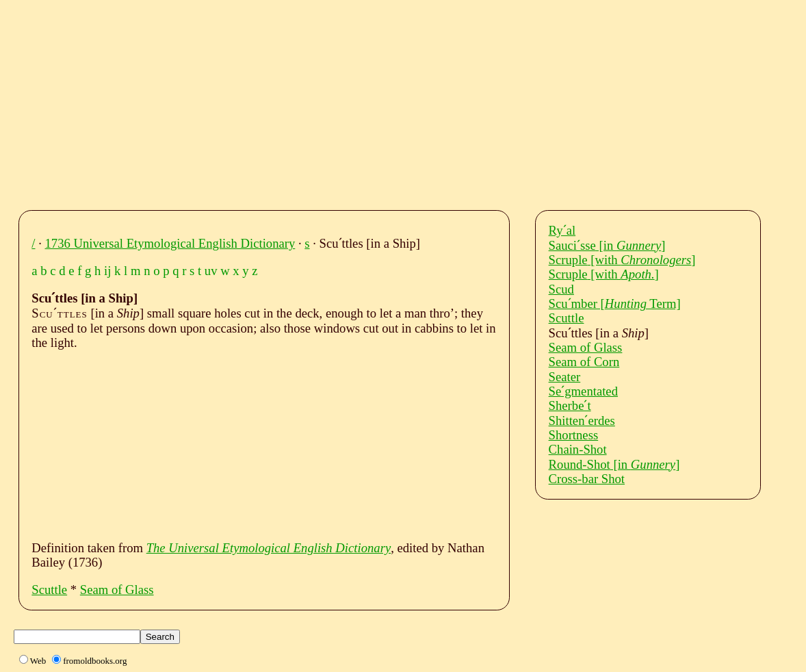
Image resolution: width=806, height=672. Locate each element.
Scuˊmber (615, 303)
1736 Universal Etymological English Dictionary (170, 243)
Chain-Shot (578, 449)
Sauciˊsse (607, 245)
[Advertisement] (416, 101)
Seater (565, 377)
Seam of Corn (584, 362)
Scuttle (49, 590)
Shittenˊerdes (582, 421)
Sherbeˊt (570, 405)
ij (107, 271)
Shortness (574, 435)
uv (211, 271)
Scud (561, 289)
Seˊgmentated (583, 391)
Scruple (622, 260)
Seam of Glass (117, 590)
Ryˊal (562, 230)
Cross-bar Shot (587, 479)
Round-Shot (614, 464)
